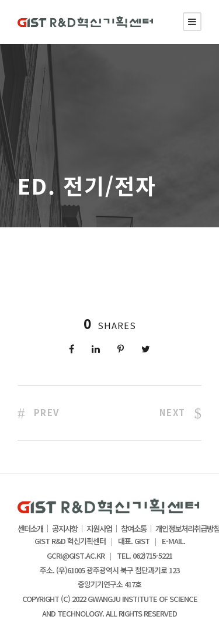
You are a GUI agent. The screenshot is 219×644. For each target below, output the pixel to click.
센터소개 (30, 529)
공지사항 (65, 529)
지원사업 (99, 529)
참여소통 (134, 529)
